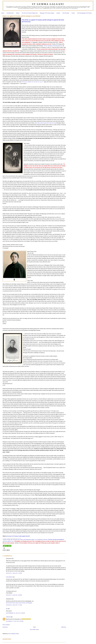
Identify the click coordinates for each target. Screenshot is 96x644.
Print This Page (66, 13)
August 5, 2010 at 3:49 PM (14, 595)
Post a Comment (6, 625)
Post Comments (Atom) (14, 634)
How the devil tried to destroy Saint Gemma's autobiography (19, 603)
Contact (73, 13)
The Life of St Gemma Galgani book (30, 13)
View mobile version (34, 629)
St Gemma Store (10, 13)
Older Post (64, 627)
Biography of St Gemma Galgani (47, 13)
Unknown (8, 617)
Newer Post (5, 627)
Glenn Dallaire (9, 577)
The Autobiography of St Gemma (84, 13)
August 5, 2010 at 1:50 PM (14, 573)
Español (58, 13)
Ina (7, 609)
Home (3, 13)
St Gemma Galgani (48, 4)
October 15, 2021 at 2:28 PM (15, 621)
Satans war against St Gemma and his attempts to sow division (21, 16)
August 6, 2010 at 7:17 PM (14, 605)
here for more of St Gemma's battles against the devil (17, 536)
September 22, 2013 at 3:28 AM (15, 613)
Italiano (18, 13)
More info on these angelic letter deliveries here (45, 123)
